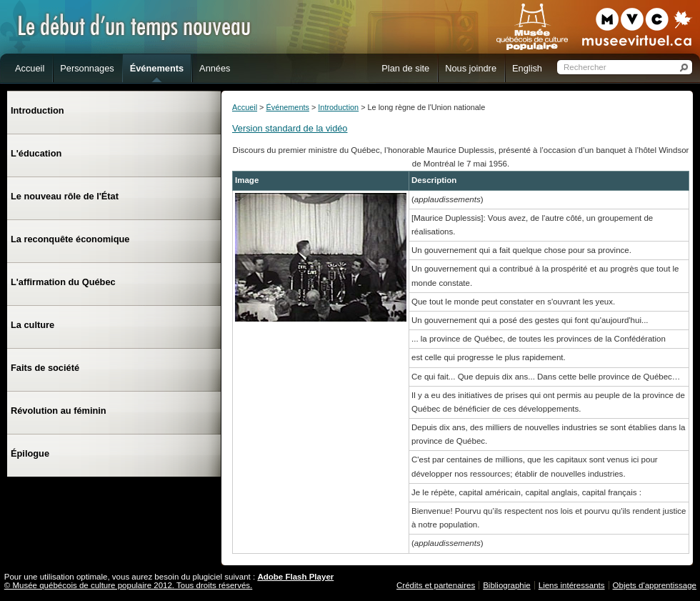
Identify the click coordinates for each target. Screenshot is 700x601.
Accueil (245, 107)
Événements (287, 107)
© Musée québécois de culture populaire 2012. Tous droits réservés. (129, 585)
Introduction (338, 107)
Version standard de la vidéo (290, 128)
